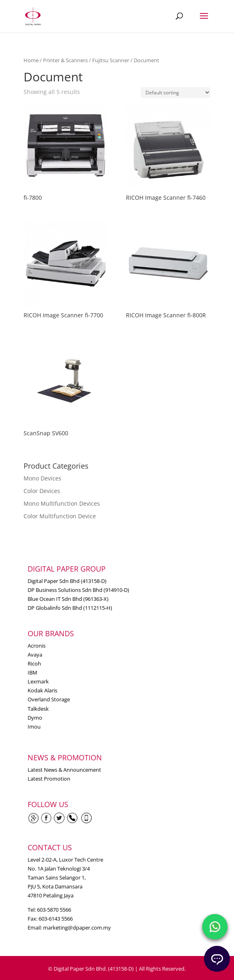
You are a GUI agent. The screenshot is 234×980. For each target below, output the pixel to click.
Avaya (35, 655)
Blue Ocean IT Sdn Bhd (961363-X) (68, 599)
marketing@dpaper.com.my (77, 928)
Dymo (35, 718)
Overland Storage (49, 699)
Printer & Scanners (65, 60)
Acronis (37, 646)
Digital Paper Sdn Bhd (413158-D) (67, 581)
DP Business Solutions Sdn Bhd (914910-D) (78, 590)
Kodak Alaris (42, 690)
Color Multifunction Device (60, 516)
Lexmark (38, 681)
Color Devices (42, 491)
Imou (34, 727)
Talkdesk (38, 709)
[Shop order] (175, 93)
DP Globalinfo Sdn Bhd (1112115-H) (70, 608)
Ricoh (34, 664)
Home (31, 60)
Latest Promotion (49, 779)
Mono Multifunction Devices (62, 503)
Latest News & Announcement (64, 770)
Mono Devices (42, 478)
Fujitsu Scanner (111, 60)
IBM (32, 672)
